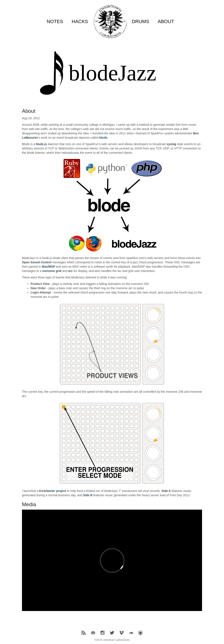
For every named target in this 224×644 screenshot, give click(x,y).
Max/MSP (48, 267)
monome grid (52, 271)
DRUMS (141, 21)
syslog (171, 144)
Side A (166, 491)
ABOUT (166, 21)
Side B (88, 495)
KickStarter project (53, 491)
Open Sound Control (37, 262)
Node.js (41, 144)
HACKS (80, 21)
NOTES (55, 21)
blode (103, 138)
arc (70, 271)
